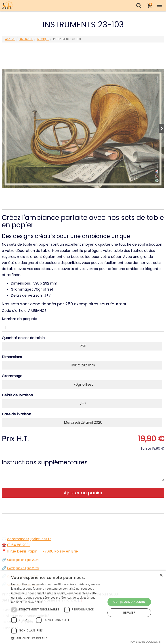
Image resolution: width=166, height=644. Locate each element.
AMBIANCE (26, 39)
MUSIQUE (43, 39)
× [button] (161, 575)
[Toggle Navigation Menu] (159, 5)
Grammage (12, 376)
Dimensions (12, 357)
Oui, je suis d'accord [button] (129, 602)
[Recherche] (139, 5)
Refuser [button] (129, 613)
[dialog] (83, 607)
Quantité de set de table (23, 338)
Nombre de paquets (19, 319)
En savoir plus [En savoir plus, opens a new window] (33, 602)
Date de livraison (16, 414)
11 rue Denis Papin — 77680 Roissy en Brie (43, 551)
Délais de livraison (17, 395)
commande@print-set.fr (29, 539)
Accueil (10, 39)
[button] (57, 638)
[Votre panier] (149, 5)
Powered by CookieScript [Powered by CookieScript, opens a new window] (146, 642)
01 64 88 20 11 (18, 545)
